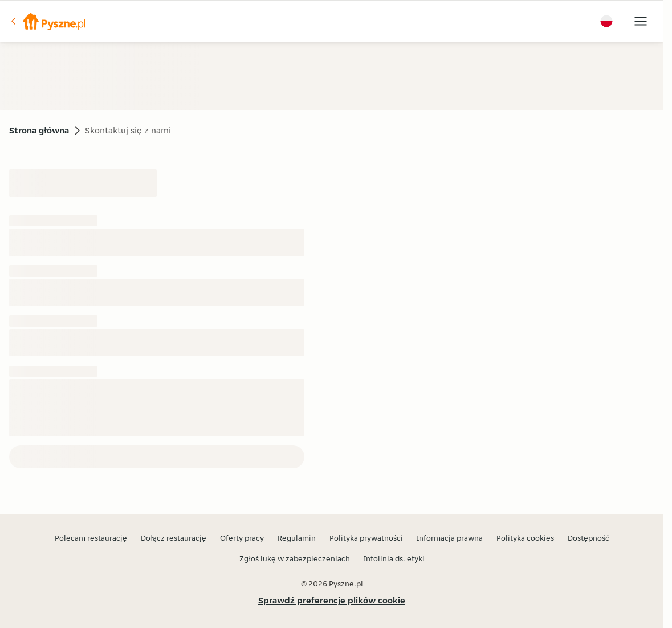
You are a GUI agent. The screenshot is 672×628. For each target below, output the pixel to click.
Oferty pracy (242, 538)
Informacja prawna (450, 538)
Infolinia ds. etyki (394, 558)
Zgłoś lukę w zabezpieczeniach (295, 558)
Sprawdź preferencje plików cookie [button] (332, 600)
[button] (47, 21)
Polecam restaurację (91, 538)
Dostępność (588, 538)
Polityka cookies (525, 538)
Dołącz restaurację (174, 538)
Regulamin (297, 538)
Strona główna (39, 130)
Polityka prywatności (366, 538)
